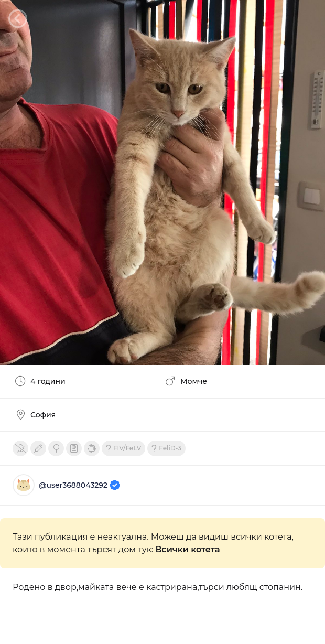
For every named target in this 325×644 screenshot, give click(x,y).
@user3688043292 (79, 485)
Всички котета (187, 549)
